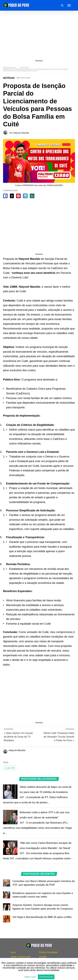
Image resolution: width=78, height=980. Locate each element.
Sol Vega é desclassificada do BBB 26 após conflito (42, 917)
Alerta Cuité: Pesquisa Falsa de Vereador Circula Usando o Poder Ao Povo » (59, 737)
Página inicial (10, 68)
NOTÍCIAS (25, 68)
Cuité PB (10, 768)
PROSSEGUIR (46, 977)
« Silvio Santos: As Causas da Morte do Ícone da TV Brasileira (18, 737)
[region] (39, 35)
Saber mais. (31, 977)
